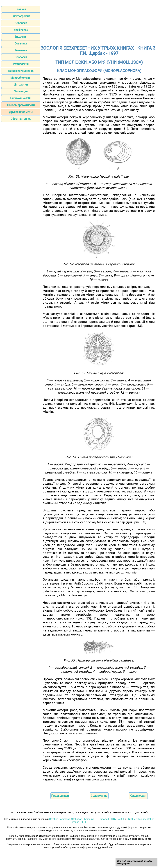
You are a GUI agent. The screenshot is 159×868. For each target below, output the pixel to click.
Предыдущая (60, 796)
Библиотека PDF (21, 98)
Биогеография (21, 16)
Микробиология (21, 78)
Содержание (99, 796)
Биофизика (21, 30)
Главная (21, 9)
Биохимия (21, 37)
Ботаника (21, 43)
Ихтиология (21, 64)
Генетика (21, 50)
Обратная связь (21, 119)
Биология (21, 23)
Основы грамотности (21, 105)
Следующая (138, 796)
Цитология (21, 85)
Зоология (21, 57)
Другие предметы (21, 112)
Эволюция (21, 91)
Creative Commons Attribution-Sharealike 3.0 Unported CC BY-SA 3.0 (87, 819)
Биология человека (21, 71)
